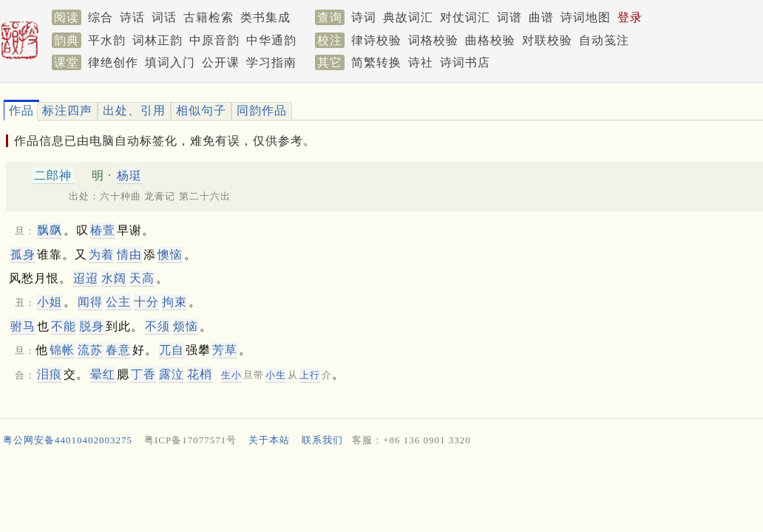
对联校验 (547, 40)
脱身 (92, 326)
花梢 (200, 374)
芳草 (225, 350)
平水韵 (107, 40)
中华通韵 (271, 40)
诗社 (421, 62)
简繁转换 (376, 62)
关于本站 (269, 440)
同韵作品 (262, 110)
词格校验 (433, 40)
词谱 (509, 17)
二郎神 (53, 175)
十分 (146, 302)
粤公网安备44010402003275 (68, 440)
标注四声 (67, 110)
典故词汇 (408, 17)
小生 (276, 375)
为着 (101, 255)
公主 (118, 302)
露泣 (172, 374)
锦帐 (62, 350)
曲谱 (541, 17)
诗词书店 (465, 62)
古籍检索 (208, 17)
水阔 (114, 278)
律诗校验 (376, 40)
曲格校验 (490, 40)
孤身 (23, 255)
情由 (129, 255)
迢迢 (86, 278)
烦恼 (186, 326)
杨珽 (129, 175)
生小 (231, 375)
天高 (142, 278)
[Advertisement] (376, 491)
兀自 (172, 350)
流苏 (90, 350)
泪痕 (50, 374)
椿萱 (103, 230)
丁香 (143, 374)
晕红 (103, 374)
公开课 (221, 62)
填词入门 (170, 62)
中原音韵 (214, 40)
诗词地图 (586, 17)
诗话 (132, 17)
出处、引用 (134, 110)
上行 (310, 375)
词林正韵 (157, 40)
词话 (164, 17)
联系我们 (322, 440)
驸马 (23, 326)
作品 (21, 110)
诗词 (364, 17)
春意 (118, 350)
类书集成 (265, 17)
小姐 (50, 302)
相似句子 (201, 110)
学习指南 (271, 62)
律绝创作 (113, 62)
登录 (630, 17)
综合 (101, 17)
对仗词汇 (465, 17)
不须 (157, 326)
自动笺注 (604, 40)
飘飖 (50, 230)
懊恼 (170, 255)
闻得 (90, 302)
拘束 (174, 302)
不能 (64, 326)
